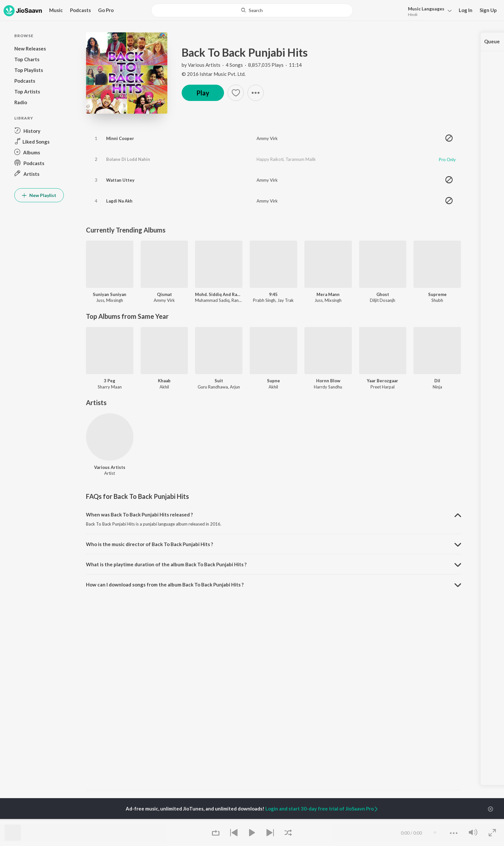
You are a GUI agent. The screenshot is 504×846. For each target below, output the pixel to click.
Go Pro (106, 10)
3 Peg (110, 381)
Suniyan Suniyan (110, 294)
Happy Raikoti (270, 159)
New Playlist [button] (39, 195)
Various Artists (204, 65)
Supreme (437, 294)
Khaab (164, 381)
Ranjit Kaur (242, 300)
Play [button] (203, 93)
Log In (466, 10)
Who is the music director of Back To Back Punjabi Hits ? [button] (149, 544)
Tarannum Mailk (301, 159)
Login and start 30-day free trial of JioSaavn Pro (322, 809)
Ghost (383, 294)
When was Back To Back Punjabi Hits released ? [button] (139, 515)
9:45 (273, 294)
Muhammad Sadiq (212, 300)
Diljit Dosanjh (383, 300)
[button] (428, 11)
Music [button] (56, 10)
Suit (219, 381)
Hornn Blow (328, 381)
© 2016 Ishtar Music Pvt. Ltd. (214, 74)
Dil (437, 381)
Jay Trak (286, 300)
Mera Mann (328, 294)
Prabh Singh (264, 300)
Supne (273, 381)
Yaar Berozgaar (383, 381)
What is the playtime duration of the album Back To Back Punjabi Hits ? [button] (166, 564)
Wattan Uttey (120, 180)
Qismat (164, 294)
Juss (100, 300)
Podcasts (80, 10)
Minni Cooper (120, 138)
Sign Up (488, 10)
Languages (426, 9)
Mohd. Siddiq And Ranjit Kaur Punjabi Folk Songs (219, 294)
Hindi (413, 14)
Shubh (437, 300)
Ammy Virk (267, 138)
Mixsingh (115, 300)
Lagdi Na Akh (119, 201)
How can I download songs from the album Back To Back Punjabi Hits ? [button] (165, 585)
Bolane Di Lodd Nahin (128, 159)
